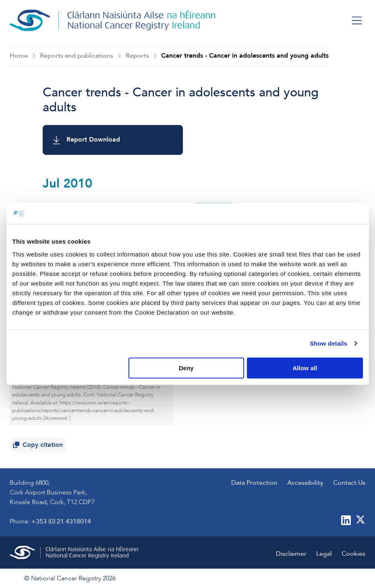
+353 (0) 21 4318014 (61, 521)
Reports (137, 56)
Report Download (86, 140)
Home (19, 56)
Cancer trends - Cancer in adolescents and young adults (245, 56)
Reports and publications (77, 56)
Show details (328, 343)
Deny (186, 368)
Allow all (305, 368)
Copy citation (39, 446)
